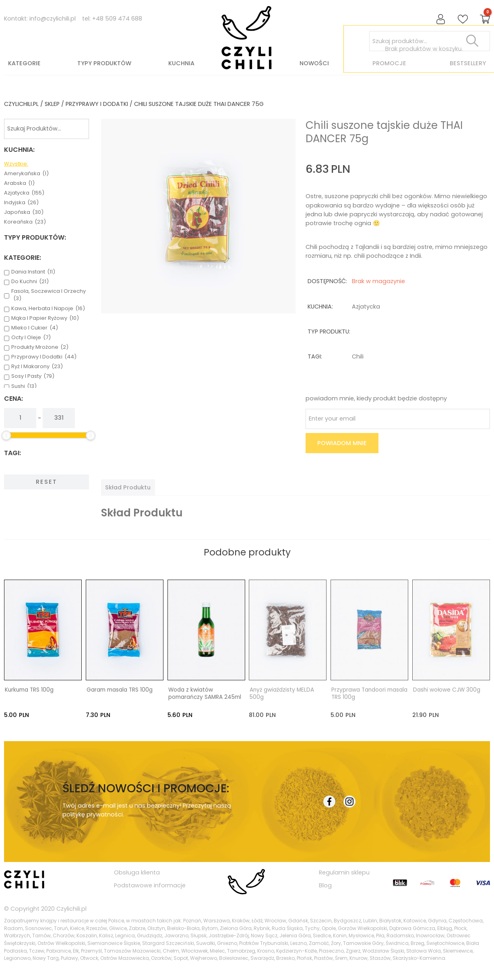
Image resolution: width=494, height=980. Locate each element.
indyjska (21, 203)
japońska (24, 212)
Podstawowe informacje (150, 885)
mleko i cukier (35, 328)
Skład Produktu (128, 487)
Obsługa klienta (137, 872)
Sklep (52, 104)
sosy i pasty (33, 376)
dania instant (33, 272)
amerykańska (26, 174)
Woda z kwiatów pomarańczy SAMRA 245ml (205, 694)
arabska (19, 183)
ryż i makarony (37, 367)
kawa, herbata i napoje (48, 309)
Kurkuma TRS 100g (29, 690)
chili (358, 356)
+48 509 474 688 (117, 19)
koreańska (25, 222)
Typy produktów (104, 63)
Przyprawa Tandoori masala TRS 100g (369, 694)
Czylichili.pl (71, 908)
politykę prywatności (93, 814)
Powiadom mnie (342, 443)
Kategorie (24, 63)
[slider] (6, 435)
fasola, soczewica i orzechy (49, 295)
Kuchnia (181, 63)
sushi (24, 386)
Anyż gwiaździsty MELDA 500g (282, 694)
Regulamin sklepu (344, 872)
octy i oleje (31, 338)
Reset (47, 482)
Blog (325, 885)
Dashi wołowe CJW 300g (447, 690)
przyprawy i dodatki (97, 104)
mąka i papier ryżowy (45, 318)
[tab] (128, 487)
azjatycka (24, 193)
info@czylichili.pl (53, 19)
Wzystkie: (16, 164)
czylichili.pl (21, 104)
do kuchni (30, 282)
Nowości (314, 63)
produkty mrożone (40, 347)
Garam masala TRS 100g (120, 690)
